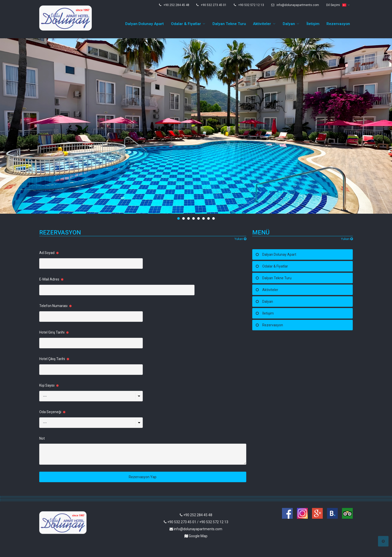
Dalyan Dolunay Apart (144, 24)
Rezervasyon (338, 24)
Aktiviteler (262, 24)
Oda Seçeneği (52, 412)
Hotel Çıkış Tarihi (54, 359)
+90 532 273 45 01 (211, 5)
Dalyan (289, 24)
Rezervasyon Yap (143, 477)
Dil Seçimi (336, 5)
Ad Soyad (49, 253)
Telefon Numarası (55, 306)
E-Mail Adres (51, 279)
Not (42, 438)
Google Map (196, 536)
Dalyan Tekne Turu (229, 24)
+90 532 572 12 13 (249, 5)
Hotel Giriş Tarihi (54, 332)
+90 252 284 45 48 (174, 5)
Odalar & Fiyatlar (186, 24)
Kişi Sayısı (49, 385)
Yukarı (240, 239)
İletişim (313, 24)
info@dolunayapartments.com (295, 5)
